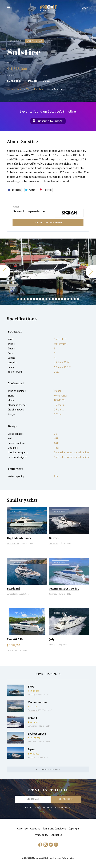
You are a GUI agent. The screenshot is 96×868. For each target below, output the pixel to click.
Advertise (22, 829)
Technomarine (37, 702)
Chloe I (32, 718)
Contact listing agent (48, 222)
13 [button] (56, 299)
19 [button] (75, 299)
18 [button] (71, 299)
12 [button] (53, 299)
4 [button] (28, 299)
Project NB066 (37, 734)
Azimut (31, 695)
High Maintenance (19, 538)
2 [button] (21, 299)
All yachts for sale (48, 769)
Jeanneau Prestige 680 (64, 588)
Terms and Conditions (54, 829)
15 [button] (62, 299)
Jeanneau (53, 594)
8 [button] (40, 299)
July (52, 639)
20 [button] (78, 299)
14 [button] (59, 299)
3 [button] (25, 299)
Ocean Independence (29, 211)
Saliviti (54, 538)
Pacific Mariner (13, 543)
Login (85, 8)
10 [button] (46, 299)
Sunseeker (14, 81)
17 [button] (68, 299)
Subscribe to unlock (50, 121)
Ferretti (10, 650)
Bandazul (13, 588)
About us (35, 829)
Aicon (51, 645)
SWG (31, 686)
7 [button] (37, 299)
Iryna (31, 749)
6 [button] (34, 299)
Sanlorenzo (33, 726)
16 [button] (65, 299)
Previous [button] (5, 272)
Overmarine (33, 710)
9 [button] (43, 299)
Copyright (74, 829)
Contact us (57, 835)
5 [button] (31, 299)
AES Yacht (32, 742)
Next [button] (91, 272)
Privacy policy (41, 835)
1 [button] (18, 299)
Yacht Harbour (49, 8)
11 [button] (50, 299)
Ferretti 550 (15, 639)
